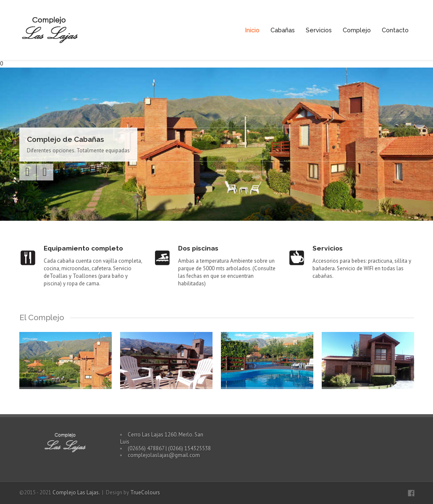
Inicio (252, 30)
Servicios (319, 30)
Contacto (395, 30)
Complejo (357, 30)
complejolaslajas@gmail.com (164, 455)
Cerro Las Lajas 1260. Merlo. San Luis (162, 438)
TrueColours (145, 492)
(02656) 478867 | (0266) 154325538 (169, 448)
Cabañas (283, 30)
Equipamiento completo (83, 248)
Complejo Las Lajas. (77, 492)
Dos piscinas (198, 248)
